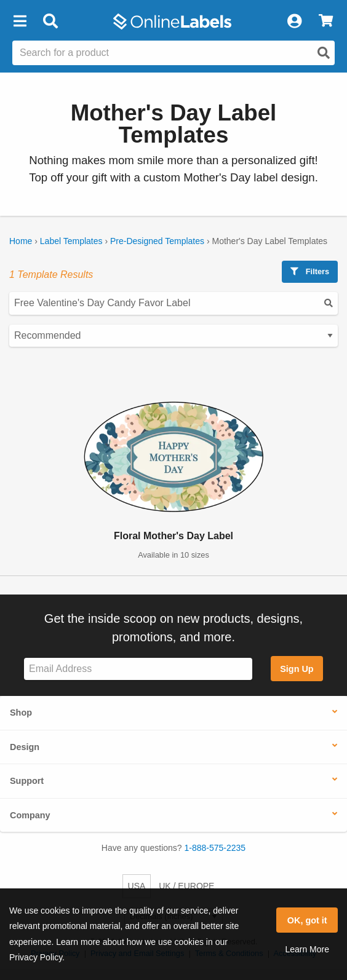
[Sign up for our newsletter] (138, 669)
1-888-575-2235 (215, 848)
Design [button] (25, 747)
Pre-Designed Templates (157, 241)
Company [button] (30, 815)
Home (21, 241)
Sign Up (297, 669)
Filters (310, 271)
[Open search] (324, 53)
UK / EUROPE (186, 886)
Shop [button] (21, 713)
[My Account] (294, 22)
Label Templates (71, 241)
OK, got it (307, 920)
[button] (20, 22)
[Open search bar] (50, 22)
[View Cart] (326, 22)
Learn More (307, 949)
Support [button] (27, 781)
